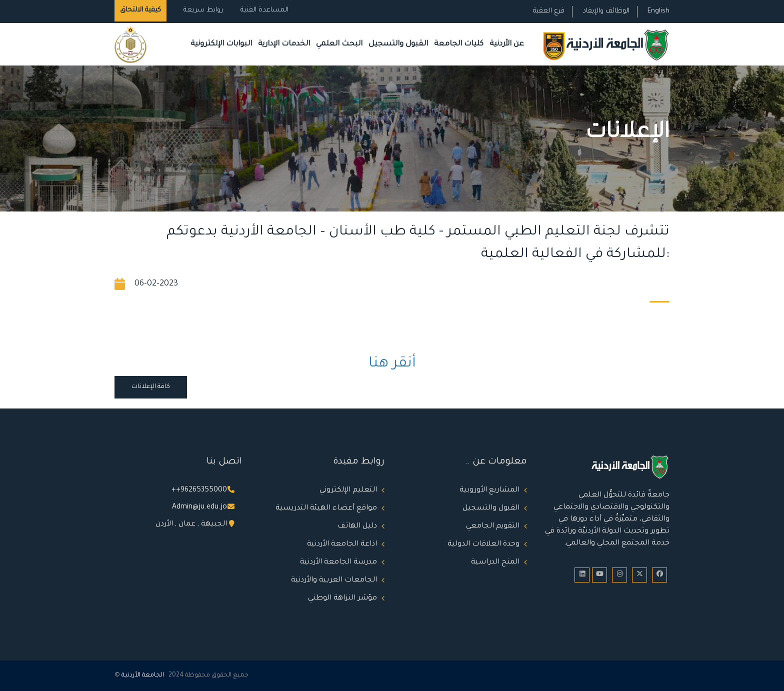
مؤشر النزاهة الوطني (342, 598)
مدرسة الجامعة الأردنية (338, 562)
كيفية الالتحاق (140, 10)
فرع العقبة (549, 11)
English (658, 11)
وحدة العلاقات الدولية (483, 544)
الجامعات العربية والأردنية (334, 580)
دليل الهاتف (357, 526)
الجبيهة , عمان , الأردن (191, 524)
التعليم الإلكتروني (348, 490)
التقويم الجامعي (493, 526)
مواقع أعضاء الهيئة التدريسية (326, 508)
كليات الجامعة (459, 44)
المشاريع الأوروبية (489, 490)
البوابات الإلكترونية (221, 44)
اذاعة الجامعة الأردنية (342, 544)
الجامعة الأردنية (143, 675)
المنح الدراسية (495, 562)
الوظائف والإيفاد (606, 11)
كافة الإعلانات (151, 387)
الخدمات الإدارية (284, 44)
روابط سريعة (202, 10)
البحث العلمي (339, 44)
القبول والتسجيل (398, 44)
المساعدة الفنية (264, 10)
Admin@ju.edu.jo (199, 507)
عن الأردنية (507, 44)
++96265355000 (199, 490)
